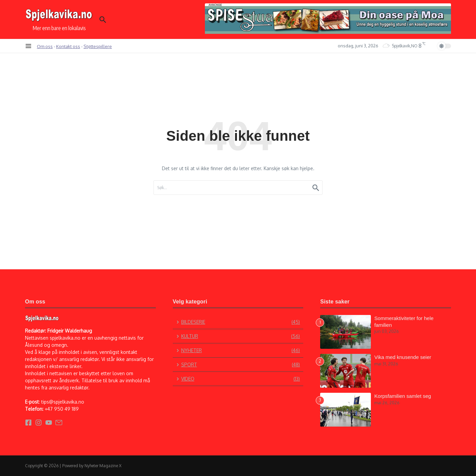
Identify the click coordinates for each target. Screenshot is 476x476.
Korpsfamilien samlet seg (403, 396)
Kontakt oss (68, 46)
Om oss (45, 46)
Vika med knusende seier (403, 357)
